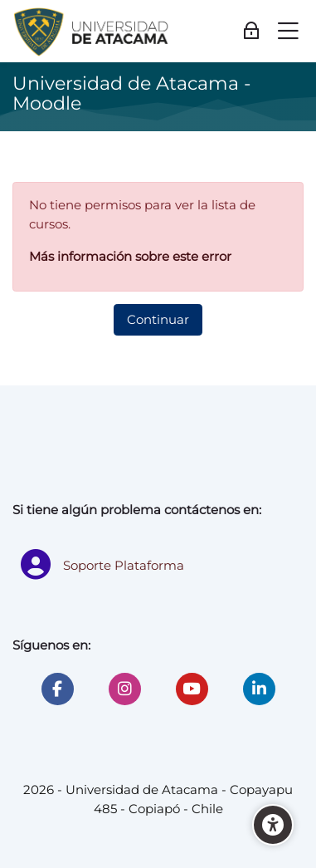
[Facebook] (58, 689)
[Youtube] (192, 689)
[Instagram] (125, 689)
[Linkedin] (259, 689)
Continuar (158, 319)
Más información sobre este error (130, 256)
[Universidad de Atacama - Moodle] (92, 32)
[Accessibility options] (273, 825)
